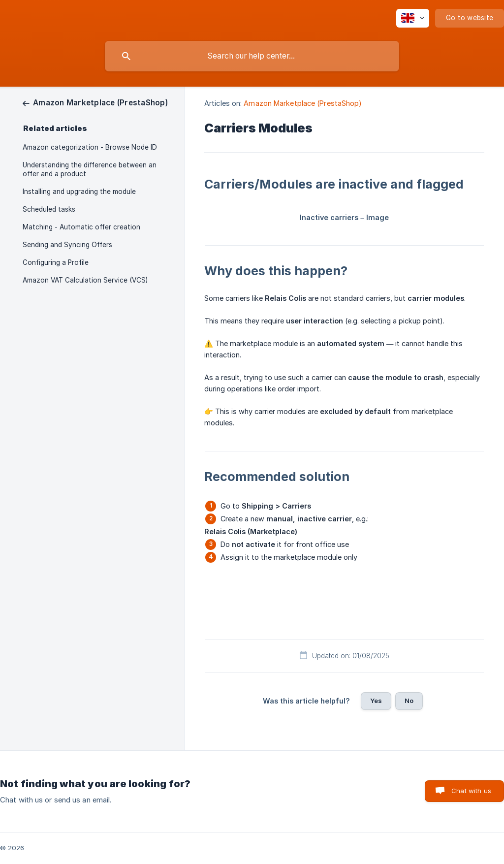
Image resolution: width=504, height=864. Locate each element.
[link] (95, 103)
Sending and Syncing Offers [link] (67, 245)
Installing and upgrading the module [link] (79, 192)
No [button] (409, 701)
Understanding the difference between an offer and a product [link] (90, 169)
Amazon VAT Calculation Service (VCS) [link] (85, 280)
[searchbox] (252, 56)
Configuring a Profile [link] (56, 262)
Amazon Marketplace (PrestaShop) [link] (303, 103)
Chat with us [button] (471, 791)
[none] (413, 18)
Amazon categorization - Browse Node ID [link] (90, 147)
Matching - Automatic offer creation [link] (81, 227)
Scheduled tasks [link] (49, 209)
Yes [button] (376, 701)
